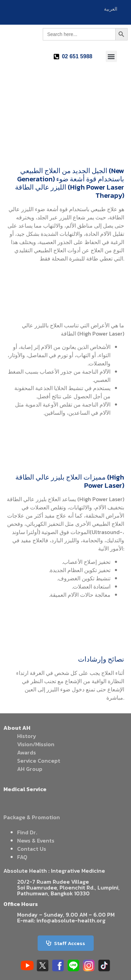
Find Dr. (27, 832)
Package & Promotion (32, 817)
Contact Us (32, 849)
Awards (27, 752)
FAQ (22, 857)
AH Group (30, 769)
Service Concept (39, 761)
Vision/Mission (36, 744)
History (27, 736)
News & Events (36, 840)
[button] (111, 56)
